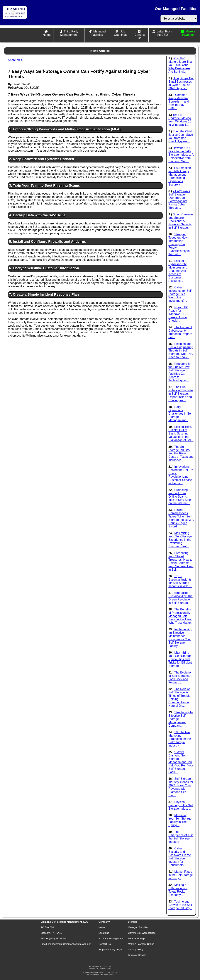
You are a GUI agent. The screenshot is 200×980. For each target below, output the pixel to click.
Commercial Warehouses (142, 933)
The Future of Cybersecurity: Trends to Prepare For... (180, 332)
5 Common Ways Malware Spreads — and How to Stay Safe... (179, 102)
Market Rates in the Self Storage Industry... (181, 875)
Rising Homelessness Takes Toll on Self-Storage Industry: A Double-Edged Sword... (181, 518)
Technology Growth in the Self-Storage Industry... (181, 905)
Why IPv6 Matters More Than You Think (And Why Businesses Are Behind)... (181, 65)
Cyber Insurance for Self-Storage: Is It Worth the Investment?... (180, 294)
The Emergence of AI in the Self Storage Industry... (181, 837)
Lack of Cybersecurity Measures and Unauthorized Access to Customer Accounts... (178, 271)
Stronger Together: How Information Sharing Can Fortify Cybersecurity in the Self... (179, 244)
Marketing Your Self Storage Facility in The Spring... (180, 820)
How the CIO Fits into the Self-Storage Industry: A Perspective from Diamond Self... (181, 155)
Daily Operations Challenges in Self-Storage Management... (181, 414)
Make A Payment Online (141, 944)
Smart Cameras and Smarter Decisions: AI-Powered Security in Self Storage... (181, 221)
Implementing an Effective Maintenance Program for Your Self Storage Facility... (180, 638)
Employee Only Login (110, 949)
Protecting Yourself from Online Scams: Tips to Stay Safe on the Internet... (180, 497)
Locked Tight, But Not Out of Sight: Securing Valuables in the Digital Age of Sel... (181, 433)
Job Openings (120, 33)
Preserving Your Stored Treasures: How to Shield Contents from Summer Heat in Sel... (181, 561)
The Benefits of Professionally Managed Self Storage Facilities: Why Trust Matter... (181, 616)
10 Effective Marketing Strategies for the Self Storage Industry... (180, 739)
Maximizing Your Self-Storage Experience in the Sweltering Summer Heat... (180, 540)
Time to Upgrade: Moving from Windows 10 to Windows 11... (180, 120)
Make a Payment (189, 33)
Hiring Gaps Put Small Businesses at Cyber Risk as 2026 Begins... (181, 83)
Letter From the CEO (164, 33)
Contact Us (140, 36)
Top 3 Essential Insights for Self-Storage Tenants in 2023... (180, 581)
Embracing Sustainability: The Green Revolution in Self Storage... (180, 598)
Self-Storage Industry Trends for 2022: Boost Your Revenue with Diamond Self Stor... (181, 787)
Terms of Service (137, 955)
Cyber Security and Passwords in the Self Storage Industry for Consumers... (180, 857)
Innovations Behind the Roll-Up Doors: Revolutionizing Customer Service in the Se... (181, 475)
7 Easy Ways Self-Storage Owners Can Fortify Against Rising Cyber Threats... (179, 199)
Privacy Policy (136, 949)
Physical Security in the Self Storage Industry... (181, 805)
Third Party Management (69, 33)
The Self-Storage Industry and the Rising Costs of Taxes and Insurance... (181, 453)
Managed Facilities (98, 33)
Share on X (15, 60)
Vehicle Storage (137, 938)
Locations (104, 933)
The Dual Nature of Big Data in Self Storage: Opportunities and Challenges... (181, 394)
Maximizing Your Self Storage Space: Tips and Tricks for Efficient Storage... (180, 659)
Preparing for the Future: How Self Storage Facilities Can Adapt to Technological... (180, 372)
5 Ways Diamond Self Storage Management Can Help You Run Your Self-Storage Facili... (181, 762)
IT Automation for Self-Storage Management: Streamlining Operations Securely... (180, 176)
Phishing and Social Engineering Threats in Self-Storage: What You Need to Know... (181, 350)
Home (47, 35)
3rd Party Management (111, 938)
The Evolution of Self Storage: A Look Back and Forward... (180, 677)
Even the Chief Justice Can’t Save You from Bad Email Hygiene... (181, 136)
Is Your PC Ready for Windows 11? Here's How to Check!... (178, 314)
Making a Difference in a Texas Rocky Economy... (178, 890)
